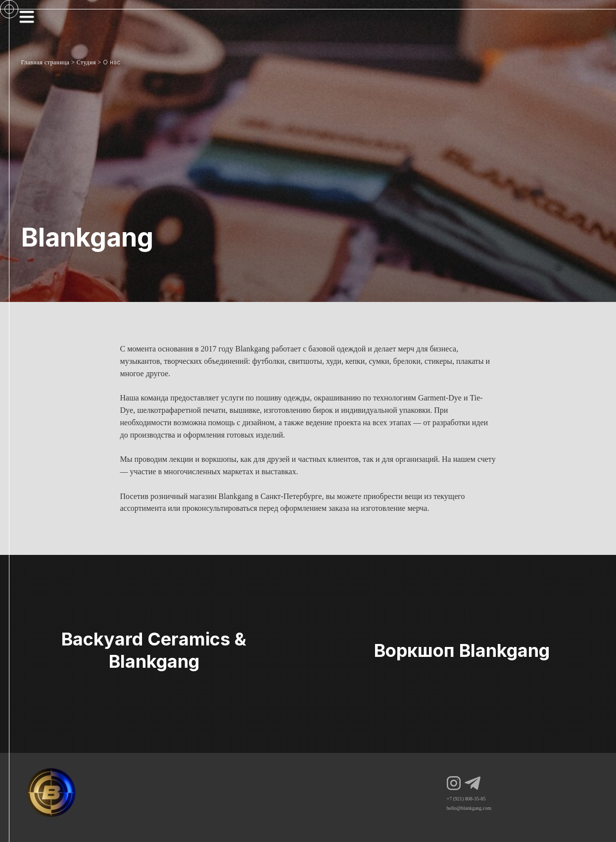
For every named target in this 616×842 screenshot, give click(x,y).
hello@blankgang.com (469, 808)
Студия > (89, 62)
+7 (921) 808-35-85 (466, 799)
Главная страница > (48, 62)
